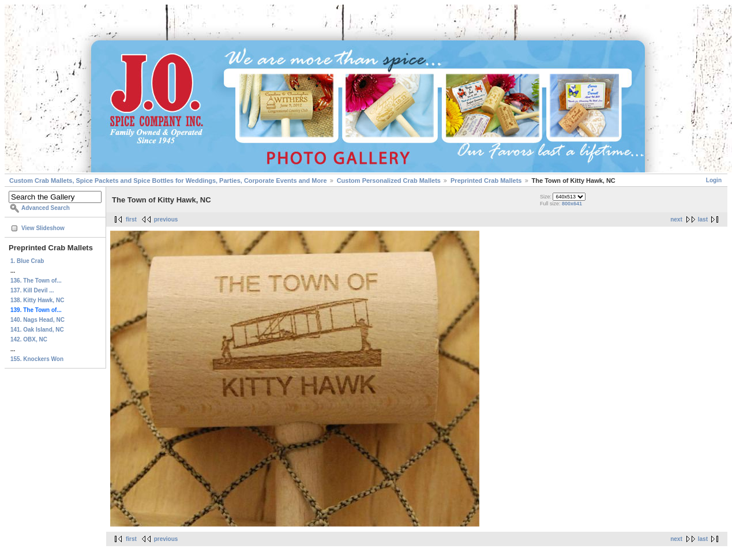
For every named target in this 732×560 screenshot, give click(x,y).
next (676, 219)
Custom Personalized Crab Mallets (389, 181)
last (703, 219)
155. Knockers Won (37, 359)
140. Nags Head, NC (37, 320)
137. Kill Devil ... (32, 290)
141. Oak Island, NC (37, 330)
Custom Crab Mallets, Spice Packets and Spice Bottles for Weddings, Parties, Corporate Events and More (168, 181)
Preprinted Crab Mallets (486, 181)
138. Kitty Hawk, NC (37, 300)
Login (714, 180)
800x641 (572, 204)
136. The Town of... (36, 281)
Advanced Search (46, 208)
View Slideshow (43, 228)
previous (166, 219)
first (131, 219)
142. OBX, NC (29, 339)
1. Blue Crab (27, 261)
